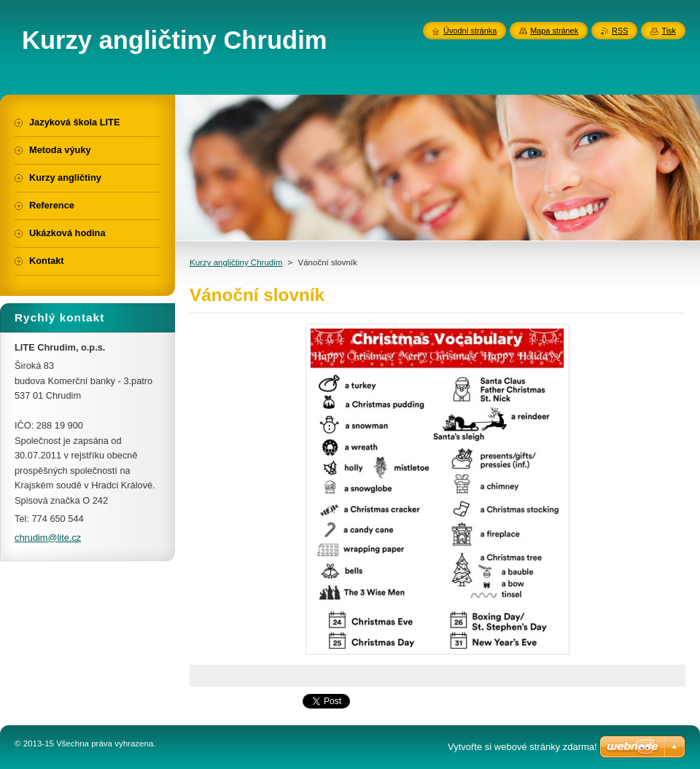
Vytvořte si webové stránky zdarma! (522, 747)
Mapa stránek (554, 31)
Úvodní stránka (470, 31)
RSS (620, 31)
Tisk (669, 31)
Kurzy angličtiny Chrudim (236, 262)
